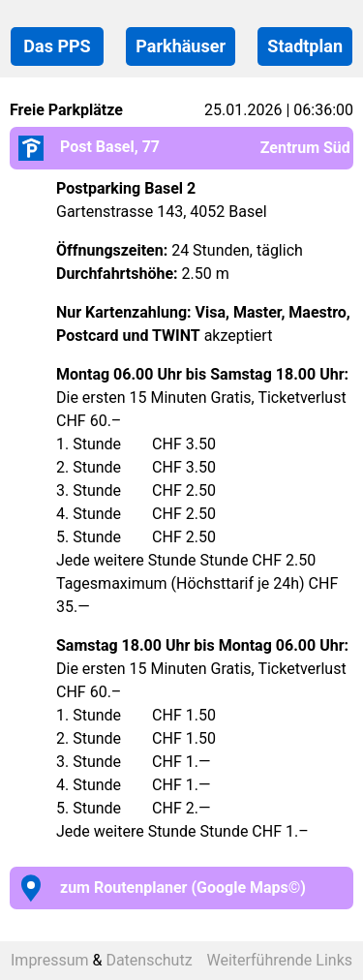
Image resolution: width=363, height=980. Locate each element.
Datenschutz (149, 960)
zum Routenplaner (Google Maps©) (158, 888)
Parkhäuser (181, 46)
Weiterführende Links (279, 960)
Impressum (50, 960)
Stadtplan (305, 46)
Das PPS (57, 46)
